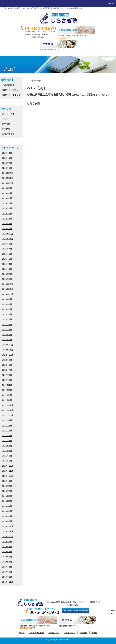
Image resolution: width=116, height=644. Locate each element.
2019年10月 (8, 536)
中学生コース (69, 633)
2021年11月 (8, 410)
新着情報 (6, 129)
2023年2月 (7, 335)
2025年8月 (7, 193)
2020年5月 (7, 501)
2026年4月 (7, 153)
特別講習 (83, 633)
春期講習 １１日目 (11, 95)
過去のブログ (8, 134)
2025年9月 (7, 188)
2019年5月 (7, 562)
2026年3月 (7, 158)
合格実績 (6, 124)
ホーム (22, 633)
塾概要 (94, 633)
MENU (111, 3)
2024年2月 (7, 274)
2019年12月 (8, 526)
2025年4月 (7, 213)
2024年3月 (7, 269)
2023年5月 (7, 319)
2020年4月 (7, 506)
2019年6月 (7, 557)
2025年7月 (7, 198)
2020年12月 (8, 466)
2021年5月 (7, 441)
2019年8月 (7, 547)
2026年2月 (7, 163)
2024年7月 (7, 249)
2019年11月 (8, 531)
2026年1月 (7, 168)
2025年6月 (7, 203)
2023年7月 (7, 309)
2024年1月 (7, 279)
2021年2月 (7, 456)
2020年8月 (7, 486)
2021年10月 (8, 415)
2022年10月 (8, 355)
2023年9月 (7, 299)
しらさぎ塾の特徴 (36, 633)
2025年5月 (7, 208)
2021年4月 (7, 446)
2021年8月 (7, 425)
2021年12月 (8, 405)
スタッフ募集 (8, 114)
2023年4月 (7, 324)
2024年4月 (7, 264)
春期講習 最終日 (10, 90)
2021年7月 (7, 430)
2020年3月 (7, 511)
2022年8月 (7, 365)
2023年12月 (8, 284)
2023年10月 (8, 294)
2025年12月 (8, 173)
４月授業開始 (8, 85)
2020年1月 (7, 521)
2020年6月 (7, 496)
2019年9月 (7, 541)
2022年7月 (7, 370)
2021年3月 (7, 451)
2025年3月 (7, 218)
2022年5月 (7, 380)
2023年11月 (8, 289)
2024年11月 (8, 239)
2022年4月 (7, 385)
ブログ (5, 119)
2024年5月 (7, 259)
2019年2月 (7, 577)
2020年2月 (7, 516)
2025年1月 (7, 229)
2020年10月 (8, 476)
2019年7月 (7, 552)
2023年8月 (7, 304)
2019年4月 (7, 567)
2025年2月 (7, 224)
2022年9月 (7, 360)
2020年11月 (8, 471)
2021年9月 (7, 420)
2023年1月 (7, 340)
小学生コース (54, 633)
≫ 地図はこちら (73, 605)
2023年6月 (7, 314)
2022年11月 (8, 350)
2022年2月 (7, 395)
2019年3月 (7, 572)
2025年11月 (8, 178)
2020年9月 (7, 481)
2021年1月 (7, 461)
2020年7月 (7, 491)
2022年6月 (7, 375)
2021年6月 (7, 436)
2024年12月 (8, 234)
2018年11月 (8, 582)
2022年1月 (7, 400)
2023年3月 (7, 329)
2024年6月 (7, 254)
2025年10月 (8, 183)
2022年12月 (8, 345)
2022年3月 (7, 390)
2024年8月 (7, 244)
